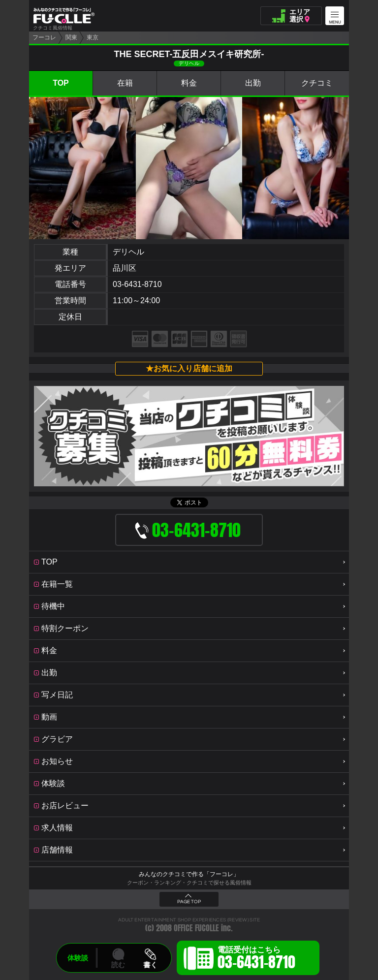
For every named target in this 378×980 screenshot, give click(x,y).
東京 (93, 37)
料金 (189, 83)
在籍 (125, 83)
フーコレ (44, 37)
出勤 (253, 83)
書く (150, 965)
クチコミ (317, 83)
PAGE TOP (189, 902)
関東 (71, 37)
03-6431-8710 (137, 284)
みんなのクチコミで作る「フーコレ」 (189, 874)
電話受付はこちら (256, 959)
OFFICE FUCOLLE (196, 928)
